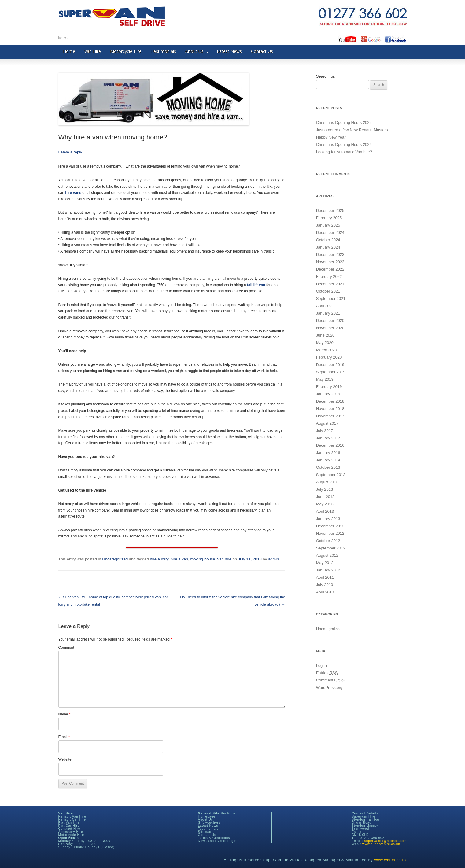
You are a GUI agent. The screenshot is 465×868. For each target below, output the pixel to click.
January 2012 (328, 570)
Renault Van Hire (72, 816)
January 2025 (328, 225)
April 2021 (325, 306)
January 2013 (328, 519)
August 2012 (327, 555)
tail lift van (256, 285)
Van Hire (93, 51)
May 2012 (325, 563)
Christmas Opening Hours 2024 (344, 144)
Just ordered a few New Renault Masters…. (354, 130)
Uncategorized (115, 559)
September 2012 (331, 548)
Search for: (326, 76)
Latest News (229, 51)
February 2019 (329, 387)
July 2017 (325, 431)
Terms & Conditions (214, 838)
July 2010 (325, 585)
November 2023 (330, 262)
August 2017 (327, 423)
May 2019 (325, 379)
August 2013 (327, 482)
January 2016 (328, 453)
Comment (66, 648)
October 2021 (328, 291)
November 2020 (330, 328)
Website (65, 759)
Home (69, 51)
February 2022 (329, 277)
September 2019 (331, 372)
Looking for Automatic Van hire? (344, 152)
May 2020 (325, 343)
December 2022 (330, 269)
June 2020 (325, 335)
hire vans (73, 193)
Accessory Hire (71, 832)
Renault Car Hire (72, 820)
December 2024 (330, 233)
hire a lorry (159, 559)
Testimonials (163, 51)
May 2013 (325, 504)
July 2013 (325, 489)
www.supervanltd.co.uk (381, 844)
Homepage (207, 816)
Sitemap (205, 832)
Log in (321, 665)
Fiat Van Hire (69, 823)
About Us (194, 51)
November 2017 (330, 416)
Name (65, 714)
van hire (224, 559)
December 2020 (330, 321)
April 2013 (325, 511)
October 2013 (328, 467)
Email (64, 737)
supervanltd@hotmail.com (386, 841)
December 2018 (330, 401)
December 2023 (330, 255)
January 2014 (328, 460)
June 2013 (325, 497)
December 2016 (330, 445)
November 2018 (330, 409)
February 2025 (329, 218)
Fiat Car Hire (69, 826)
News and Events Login (217, 841)
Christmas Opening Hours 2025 (344, 122)
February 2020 (329, 357)
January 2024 (328, 247)
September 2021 (331, 299)
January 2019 (328, 394)
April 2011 (325, 577)
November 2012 (330, 533)
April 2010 (325, 592)
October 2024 (328, 240)
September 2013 (331, 475)
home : (63, 37)
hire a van (179, 559)
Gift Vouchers (209, 823)
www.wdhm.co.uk (391, 860)
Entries (327, 673)
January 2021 (328, 313)
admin (273, 559)
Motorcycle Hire (126, 51)
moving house (203, 559)
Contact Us (262, 51)
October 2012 (328, 541)
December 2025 (330, 211)
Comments (330, 680)
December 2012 (330, 526)
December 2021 (330, 284)
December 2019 (330, 365)
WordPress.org (329, 687)
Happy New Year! (331, 137)
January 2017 (328, 438)
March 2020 (327, 350)
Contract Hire (69, 829)
